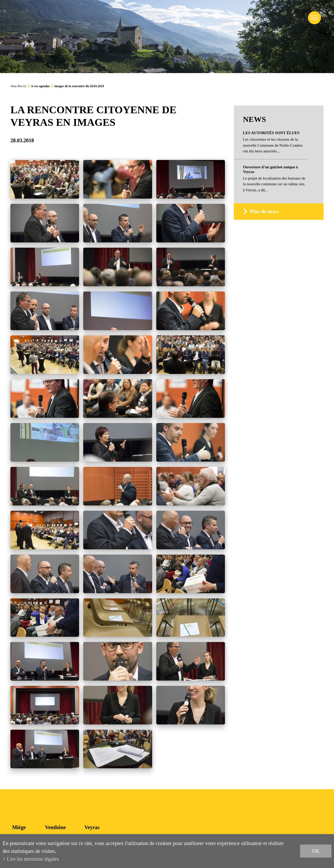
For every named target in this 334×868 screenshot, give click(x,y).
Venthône (55, 827)
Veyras (92, 827)
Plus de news (264, 211)
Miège (19, 827)
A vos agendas (40, 86)
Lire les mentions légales (33, 859)
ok (316, 851)
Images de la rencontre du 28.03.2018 (79, 86)
